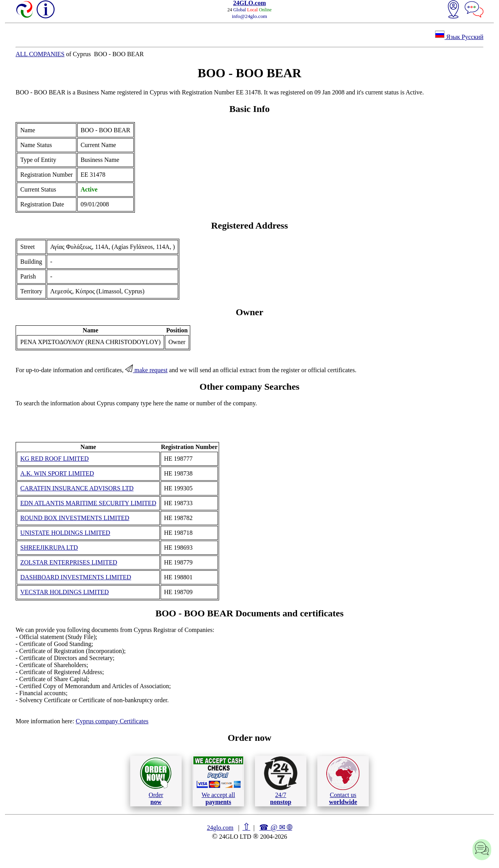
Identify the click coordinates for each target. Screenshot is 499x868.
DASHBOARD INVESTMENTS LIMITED (76, 577)
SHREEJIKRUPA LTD (49, 548)
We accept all (218, 781)
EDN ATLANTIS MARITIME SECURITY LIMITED (88, 503)
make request (146, 370)
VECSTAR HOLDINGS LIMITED (65, 592)
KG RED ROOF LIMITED (55, 459)
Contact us (343, 781)
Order (156, 781)
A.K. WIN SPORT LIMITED (57, 473)
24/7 (281, 781)
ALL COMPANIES (40, 54)
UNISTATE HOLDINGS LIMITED (65, 533)
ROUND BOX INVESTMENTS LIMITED (75, 518)
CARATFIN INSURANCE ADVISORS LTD (77, 488)
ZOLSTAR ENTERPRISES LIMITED (69, 562)
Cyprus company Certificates (112, 721)
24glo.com (220, 828)
